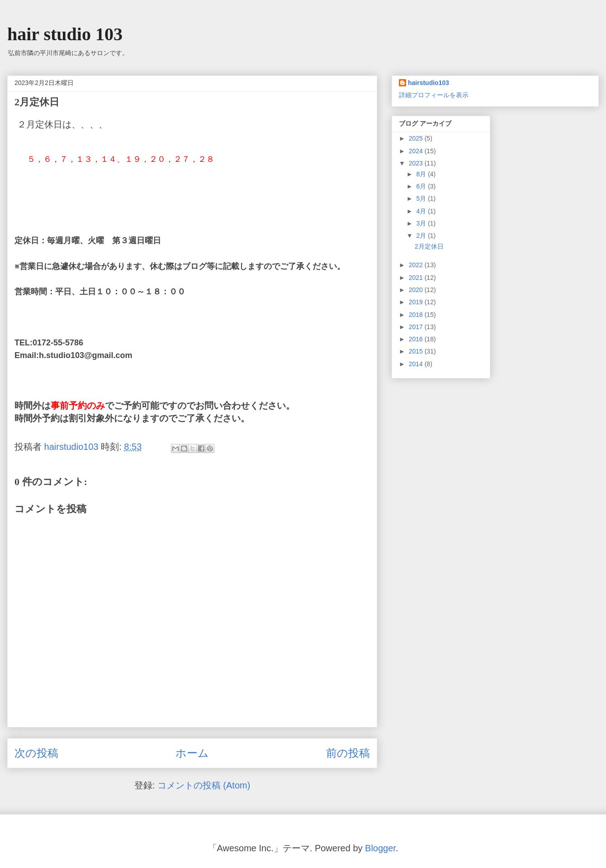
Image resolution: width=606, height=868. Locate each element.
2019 (417, 302)
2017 (417, 327)
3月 (422, 223)
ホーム (192, 753)
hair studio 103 (65, 34)
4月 (422, 211)
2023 (417, 163)
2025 (417, 138)
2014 (417, 364)
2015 (417, 351)
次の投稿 (36, 753)
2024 (417, 151)
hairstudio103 (428, 83)
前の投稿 (348, 753)
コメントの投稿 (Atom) (204, 785)
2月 (422, 236)
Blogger (380, 848)
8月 (422, 174)
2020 (417, 290)
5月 (422, 198)
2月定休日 (429, 246)
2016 (417, 339)
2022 (417, 265)
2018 (417, 315)
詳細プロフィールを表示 (434, 95)
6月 (422, 186)
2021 (417, 278)
